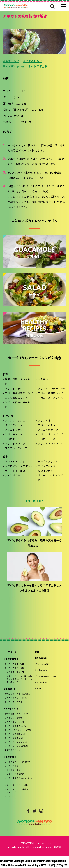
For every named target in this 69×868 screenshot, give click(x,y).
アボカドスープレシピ (51, 398)
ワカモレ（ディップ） (18, 448)
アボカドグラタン (48, 430)
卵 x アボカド (13, 476)
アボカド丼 (44, 421)
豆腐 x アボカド (47, 471)
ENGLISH (38, 689)
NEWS (37, 652)
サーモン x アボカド (16, 471)
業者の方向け (41, 659)
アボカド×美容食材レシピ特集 (18, 730)
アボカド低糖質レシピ (51, 394)
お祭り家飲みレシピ (16, 398)
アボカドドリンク (15, 444)
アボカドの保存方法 (14, 702)
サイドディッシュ (14, 67)
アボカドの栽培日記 (15, 774)
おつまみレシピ (33, 62)
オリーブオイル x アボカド (52, 478)
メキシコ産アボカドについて (17, 762)
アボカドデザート (15, 439)
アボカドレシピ (11, 709)
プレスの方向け (42, 665)
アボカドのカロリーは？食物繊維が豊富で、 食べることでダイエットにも (20, 679)
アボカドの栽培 (12, 766)
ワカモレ (43, 380)
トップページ (10, 652)
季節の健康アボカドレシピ (19, 382)
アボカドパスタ (47, 425)
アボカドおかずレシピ (51, 444)
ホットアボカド (38, 67)
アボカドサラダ (14, 389)
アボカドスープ (14, 435)
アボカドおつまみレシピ (52, 389)
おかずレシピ (11, 62)
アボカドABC (10, 757)
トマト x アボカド (15, 462)
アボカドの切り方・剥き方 (16, 698)
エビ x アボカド (47, 467)
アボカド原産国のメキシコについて (18, 780)
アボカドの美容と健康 (15, 668)
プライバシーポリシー (45, 677)
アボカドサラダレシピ (15, 722)
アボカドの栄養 (11, 659)
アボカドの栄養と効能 (15, 664)
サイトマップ (41, 671)
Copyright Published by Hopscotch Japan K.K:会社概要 (34, 847)
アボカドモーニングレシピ (16, 742)
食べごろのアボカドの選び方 (17, 694)
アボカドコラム (12, 797)
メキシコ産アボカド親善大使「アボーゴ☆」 (17, 791)
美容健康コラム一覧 (15, 672)
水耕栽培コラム (13, 770)
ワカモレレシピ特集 (14, 718)
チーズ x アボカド (48, 462)
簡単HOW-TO (9, 689)
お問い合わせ (41, 683)
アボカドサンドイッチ (51, 435)
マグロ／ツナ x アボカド (19, 467)
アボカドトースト (48, 439)
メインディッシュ (15, 421)
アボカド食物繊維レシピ (19, 394)
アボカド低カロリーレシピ (19, 405)
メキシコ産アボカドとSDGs (16, 786)
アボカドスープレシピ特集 (16, 746)
